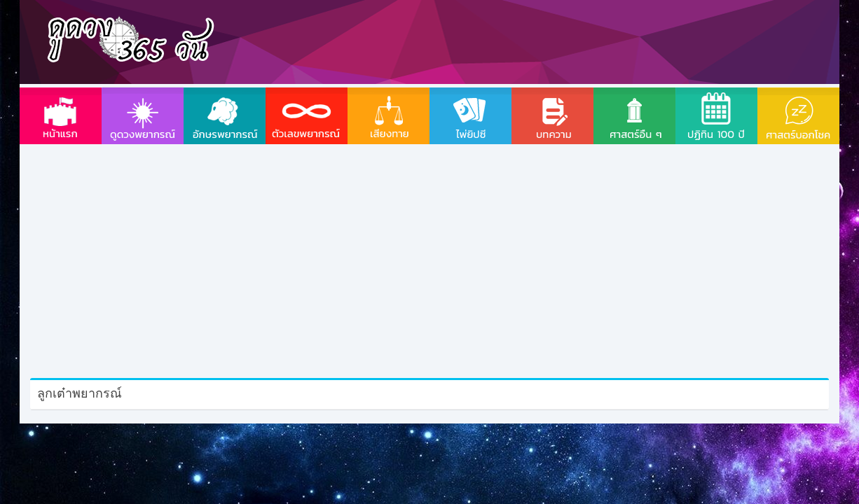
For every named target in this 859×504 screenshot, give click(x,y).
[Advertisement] (530, 38)
